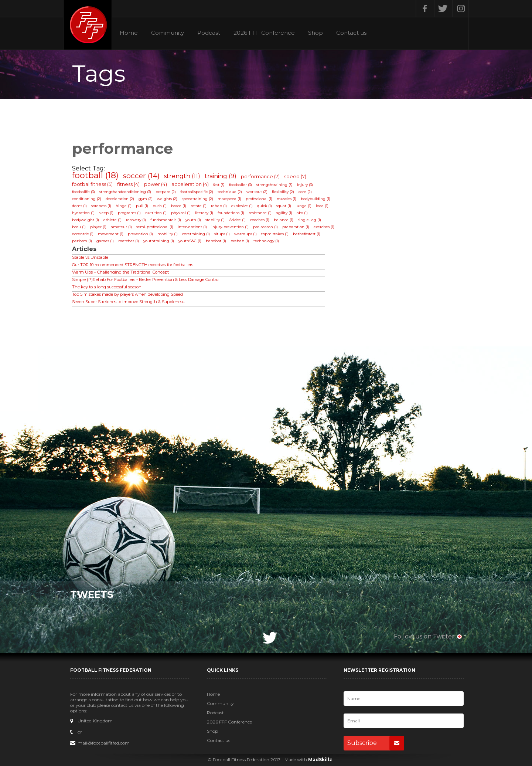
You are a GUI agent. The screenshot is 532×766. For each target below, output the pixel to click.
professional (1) (259, 199)
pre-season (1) (265, 227)
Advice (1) (237, 220)
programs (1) (129, 213)
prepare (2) (166, 192)
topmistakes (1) (275, 234)
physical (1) (181, 213)
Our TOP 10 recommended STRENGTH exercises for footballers (133, 265)
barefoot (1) (216, 241)
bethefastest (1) (307, 234)
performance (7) (260, 176)
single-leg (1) (309, 220)
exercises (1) (324, 227)
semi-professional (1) (155, 227)
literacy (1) (204, 213)
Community (168, 33)
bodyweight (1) (86, 220)
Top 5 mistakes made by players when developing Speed (127, 294)
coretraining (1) (196, 234)
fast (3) (219, 185)
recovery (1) (136, 220)
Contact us (351, 33)
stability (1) (215, 220)
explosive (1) (242, 206)
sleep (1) (106, 213)
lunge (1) (303, 206)
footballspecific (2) (197, 192)
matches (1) (129, 241)
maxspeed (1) (229, 199)
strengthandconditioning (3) (125, 192)
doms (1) (79, 206)
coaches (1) (260, 220)
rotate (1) (199, 206)
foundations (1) (231, 213)
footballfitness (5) (92, 184)
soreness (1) (101, 206)
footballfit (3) (83, 192)
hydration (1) (83, 213)
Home (129, 33)
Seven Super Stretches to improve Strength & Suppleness (128, 302)
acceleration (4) (190, 184)
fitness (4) (128, 184)
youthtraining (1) (159, 241)
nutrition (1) (156, 213)
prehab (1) (240, 241)
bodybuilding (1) (316, 199)
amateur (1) (121, 227)
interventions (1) (192, 227)
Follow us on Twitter (424, 636)
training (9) (221, 176)
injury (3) (305, 185)
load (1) (322, 206)
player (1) (98, 227)
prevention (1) (140, 234)
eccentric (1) (83, 234)
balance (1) (284, 220)
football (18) (95, 175)
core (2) (305, 192)
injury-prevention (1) (230, 227)
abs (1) (302, 213)
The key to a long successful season (107, 287)
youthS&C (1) (190, 241)
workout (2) (257, 192)
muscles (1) (287, 199)
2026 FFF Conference (264, 33)
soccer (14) (141, 176)
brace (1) (179, 206)
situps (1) (222, 234)
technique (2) (230, 192)
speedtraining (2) (197, 199)
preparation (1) (296, 227)
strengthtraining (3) (274, 185)
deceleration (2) (120, 199)
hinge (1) (124, 206)
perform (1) (82, 241)
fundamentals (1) (166, 220)
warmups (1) (245, 234)
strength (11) (182, 176)
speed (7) (295, 176)
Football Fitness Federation (88, 25)
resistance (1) (260, 213)
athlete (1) (112, 220)
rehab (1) (219, 206)
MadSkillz (320, 760)
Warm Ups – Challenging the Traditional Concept (120, 272)
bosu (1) (79, 227)
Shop (316, 33)
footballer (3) (241, 185)
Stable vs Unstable (90, 257)
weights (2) (167, 199)
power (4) (156, 184)
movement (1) (111, 234)
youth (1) (193, 220)
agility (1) (284, 213)
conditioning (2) (87, 199)
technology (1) (266, 241)
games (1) (105, 241)
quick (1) (265, 206)
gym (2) (146, 199)
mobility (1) (168, 234)
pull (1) (142, 206)
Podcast (209, 33)
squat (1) (284, 206)
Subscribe (376, 743)
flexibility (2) (283, 192)
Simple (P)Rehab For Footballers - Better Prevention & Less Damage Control (146, 279)
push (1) (160, 206)
